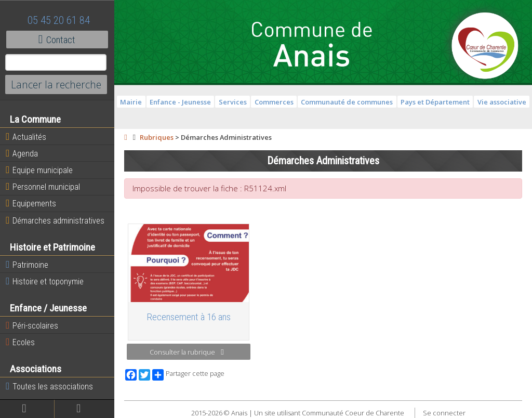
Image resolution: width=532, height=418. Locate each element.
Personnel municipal (43, 187)
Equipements (31, 203)
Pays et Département (435, 102)
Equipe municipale (39, 170)
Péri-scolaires (32, 325)
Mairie (131, 102)
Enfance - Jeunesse (180, 102)
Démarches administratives (55, 220)
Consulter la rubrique (187, 352)
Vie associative (502, 102)
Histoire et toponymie (45, 281)
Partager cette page (188, 375)
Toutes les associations (49, 386)
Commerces (274, 102)
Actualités (26, 137)
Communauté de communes (347, 102)
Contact (57, 40)
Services (233, 102)
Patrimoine (27, 265)
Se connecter (444, 413)
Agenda (22, 153)
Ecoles (20, 342)
